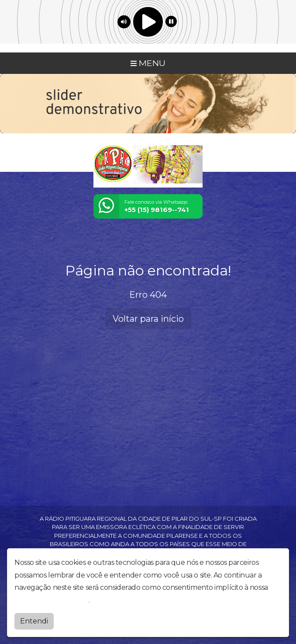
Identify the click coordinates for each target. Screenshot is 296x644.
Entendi (34, 621)
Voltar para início (148, 319)
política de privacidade (52, 600)
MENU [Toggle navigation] (148, 63)
